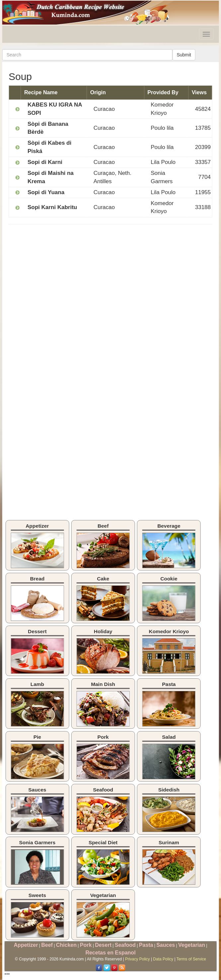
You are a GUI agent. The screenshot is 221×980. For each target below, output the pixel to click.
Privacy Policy (138, 959)
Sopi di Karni (45, 162)
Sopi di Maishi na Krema (51, 177)
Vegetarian (192, 945)
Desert (103, 945)
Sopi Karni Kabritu (52, 207)
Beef (47, 945)
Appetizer (26, 945)
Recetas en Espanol (110, 953)
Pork (86, 945)
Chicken (66, 945)
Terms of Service (191, 959)
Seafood (125, 945)
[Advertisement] (64, 277)
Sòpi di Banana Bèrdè (48, 128)
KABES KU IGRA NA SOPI (55, 109)
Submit (184, 55)
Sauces (166, 945)
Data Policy (163, 959)
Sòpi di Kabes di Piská (49, 147)
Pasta (146, 945)
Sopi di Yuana (46, 192)
